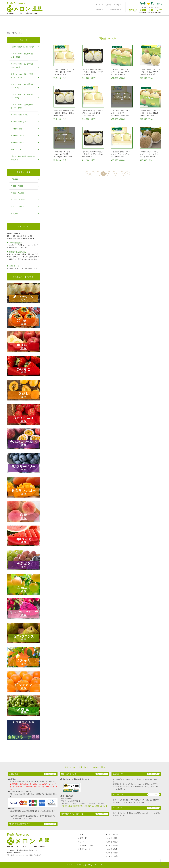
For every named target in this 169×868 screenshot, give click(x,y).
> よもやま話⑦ (112, 856)
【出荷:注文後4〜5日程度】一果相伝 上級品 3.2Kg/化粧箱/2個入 (93, 72)
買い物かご (117, 5)
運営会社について (116, 10)
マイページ (99, 5)
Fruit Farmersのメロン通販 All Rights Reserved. (84, 865)
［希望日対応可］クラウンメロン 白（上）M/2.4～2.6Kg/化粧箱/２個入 (150, 72)
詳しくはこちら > (50, 774)
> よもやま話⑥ (112, 853)
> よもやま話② (112, 838)
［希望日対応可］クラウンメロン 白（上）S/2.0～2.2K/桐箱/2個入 (64, 72)
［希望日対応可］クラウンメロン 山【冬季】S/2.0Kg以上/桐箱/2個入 (121, 113)
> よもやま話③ (112, 842)
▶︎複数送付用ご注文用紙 (16, 252)
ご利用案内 (99, 10)
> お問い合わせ (84, 849)
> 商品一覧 (83, 838)
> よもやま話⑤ (112, 849)
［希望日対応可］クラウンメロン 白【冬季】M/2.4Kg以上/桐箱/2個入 (64, 154)
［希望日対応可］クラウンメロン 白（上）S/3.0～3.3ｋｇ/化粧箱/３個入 (150, 154)
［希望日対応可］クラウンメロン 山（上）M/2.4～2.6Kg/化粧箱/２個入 (150, 113)
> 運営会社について (86, 845)
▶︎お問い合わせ (13, 266)
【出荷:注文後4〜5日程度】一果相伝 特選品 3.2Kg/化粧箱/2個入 (93, 154)
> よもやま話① (112, 834)
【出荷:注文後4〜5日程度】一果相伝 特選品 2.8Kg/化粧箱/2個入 (64, 113)
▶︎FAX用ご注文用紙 (15, 243)
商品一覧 (23, 40)
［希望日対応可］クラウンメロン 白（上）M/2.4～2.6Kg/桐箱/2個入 (121, 154)
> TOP (81, 834)
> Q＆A (81, 842)
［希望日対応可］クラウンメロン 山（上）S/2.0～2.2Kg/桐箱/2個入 (92, 113)
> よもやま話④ (112, 845)
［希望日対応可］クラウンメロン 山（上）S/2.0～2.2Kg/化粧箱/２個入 (121, 72)
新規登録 (108, 5)
